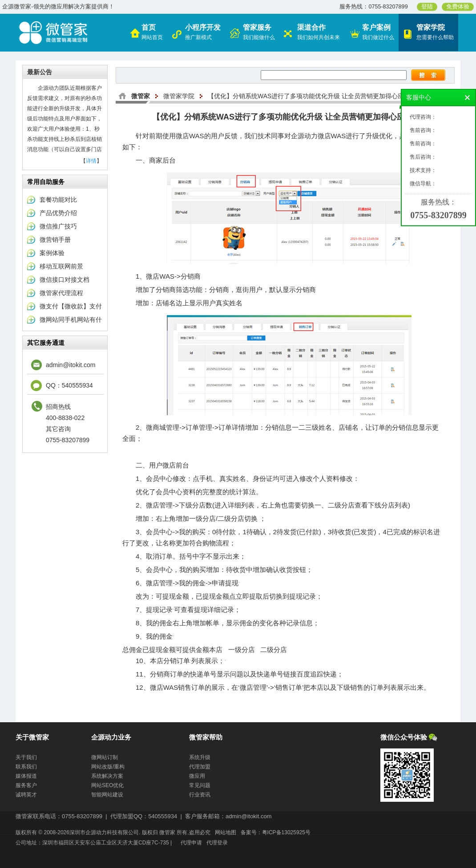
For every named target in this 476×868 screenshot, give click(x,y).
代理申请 (191, 843)
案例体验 (52, 253)
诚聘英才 (26, 795)
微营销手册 (55, 240)
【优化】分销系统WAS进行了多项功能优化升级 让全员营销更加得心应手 (309, 96)
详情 (91, 161)
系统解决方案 (107, 776)
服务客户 (26, 785)
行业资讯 (200, 795)
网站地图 (226, 832)
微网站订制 (105, 757)
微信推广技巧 (58, 226)
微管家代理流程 (61, 293)
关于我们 (26, 757)
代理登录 (217, 843)
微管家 (141, 96)
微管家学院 (179, 96)
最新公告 (40, 72)
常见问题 (200, 785)
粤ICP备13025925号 (286, 832)
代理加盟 (200, 767)
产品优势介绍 (58, 213)
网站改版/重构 (108, 767)
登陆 (427, 7)
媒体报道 (26, 776)
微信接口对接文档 (65, 280)
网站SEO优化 (107, 785)
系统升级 (200, 757)
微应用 (197, 776)
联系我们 (26, 767)
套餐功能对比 (58, 200)
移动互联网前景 (61, 266)
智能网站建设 (107, 795)
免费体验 (458, 7)
